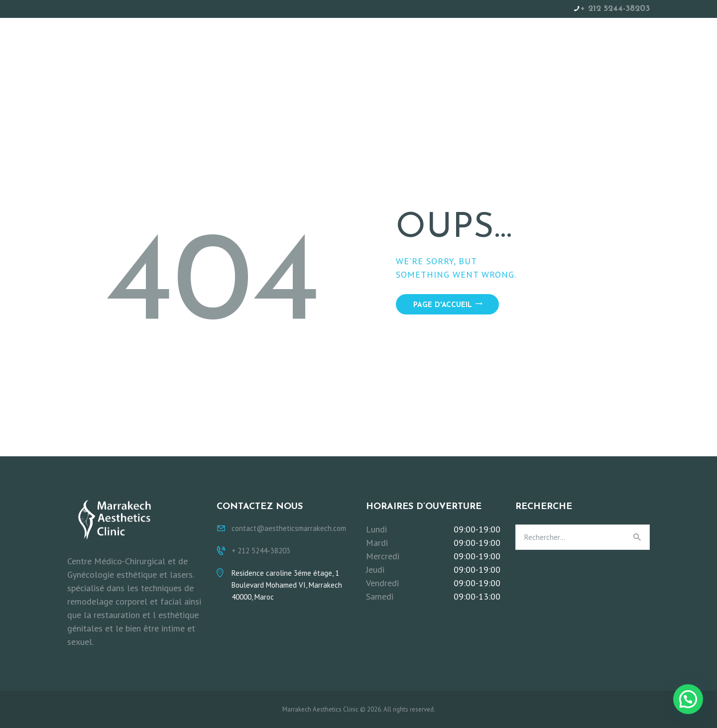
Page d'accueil (443, 305)
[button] (688, 699)
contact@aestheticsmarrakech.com (289, 528)
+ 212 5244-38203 (615, 9)
